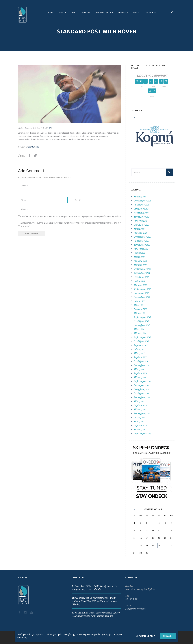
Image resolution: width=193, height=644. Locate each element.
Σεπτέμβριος (142, 217)
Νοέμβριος (141, 213)
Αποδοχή (168, 636)
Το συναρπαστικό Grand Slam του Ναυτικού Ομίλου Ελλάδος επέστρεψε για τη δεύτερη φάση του (96, 614)
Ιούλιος (139, 253)
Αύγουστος (141, 221)
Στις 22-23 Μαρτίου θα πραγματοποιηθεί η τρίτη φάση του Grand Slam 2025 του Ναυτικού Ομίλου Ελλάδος (94, 601)
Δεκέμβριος (141, 209)
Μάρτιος (140, 197)
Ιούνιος (140, 301)
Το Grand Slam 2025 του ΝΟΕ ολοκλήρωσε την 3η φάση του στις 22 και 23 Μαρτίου (94, 588)
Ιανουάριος (141, 205)
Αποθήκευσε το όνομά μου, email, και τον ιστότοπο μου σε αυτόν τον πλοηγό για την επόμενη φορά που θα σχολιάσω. (71, 216)
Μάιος (139, 229)
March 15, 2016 (35, 128)
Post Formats (34, 147)
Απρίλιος (140, 233)
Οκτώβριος (141, 225)
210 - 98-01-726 (132, 599)
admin (20, 128)
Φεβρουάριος (142, 201)
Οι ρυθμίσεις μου (145, 636)
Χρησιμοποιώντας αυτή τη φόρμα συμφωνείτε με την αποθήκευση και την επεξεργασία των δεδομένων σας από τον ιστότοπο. (71, 225)
